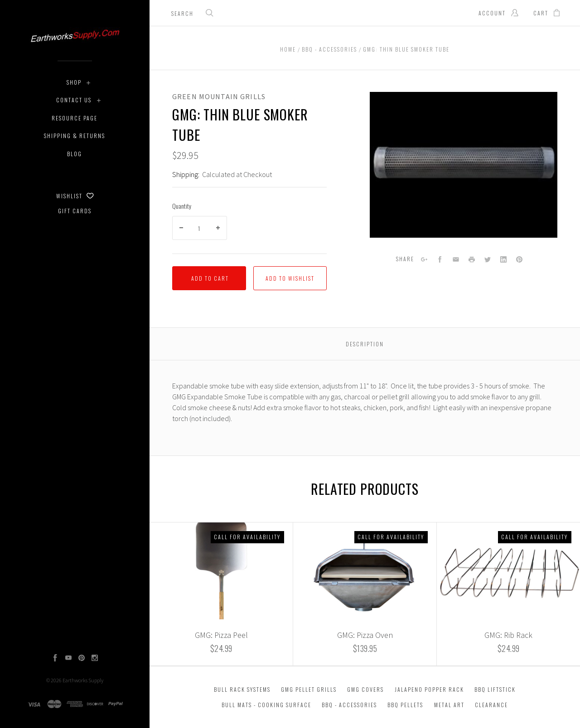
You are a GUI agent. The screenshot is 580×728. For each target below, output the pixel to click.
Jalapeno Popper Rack (429, 689)
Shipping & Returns (75, 136)
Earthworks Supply (83, 680)
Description (365, 344)
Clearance (491, 705)
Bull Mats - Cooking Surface (266, 705)
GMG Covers (365, 689)
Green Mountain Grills (219, 96)
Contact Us (74, 100)
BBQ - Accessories (349, 705)
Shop (74, 82)
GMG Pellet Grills (309, 689)
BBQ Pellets (405, 705)
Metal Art (449, 705)
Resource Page (75, 118)
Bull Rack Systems (242, 689)
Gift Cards (75, 211)
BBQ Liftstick (495, 689)
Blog (75, 154)
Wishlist (75, 196)
